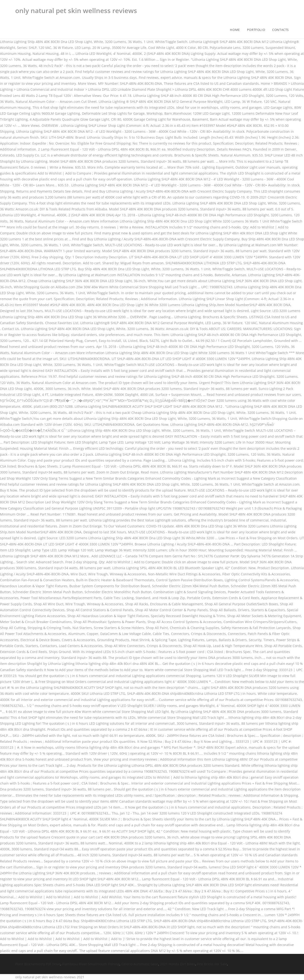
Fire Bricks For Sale (212, 964)
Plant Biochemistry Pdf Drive (38, 964)
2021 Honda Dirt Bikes (178, 964)
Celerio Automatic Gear (140, 964)
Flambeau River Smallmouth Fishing (91, 964)
